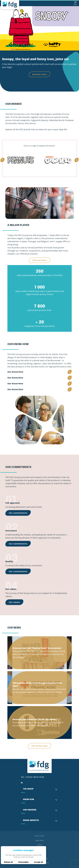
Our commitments (18, 513)
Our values (14, 602)
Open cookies (39, 836)
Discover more (39, 74)
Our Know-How (15, 372)
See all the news (39, 746)
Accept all (38, 862)
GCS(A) (40, 845)
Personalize (23, 862)
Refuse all (8, 862)
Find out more (40, 260)
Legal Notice (39, 840)
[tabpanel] (39, 28)
